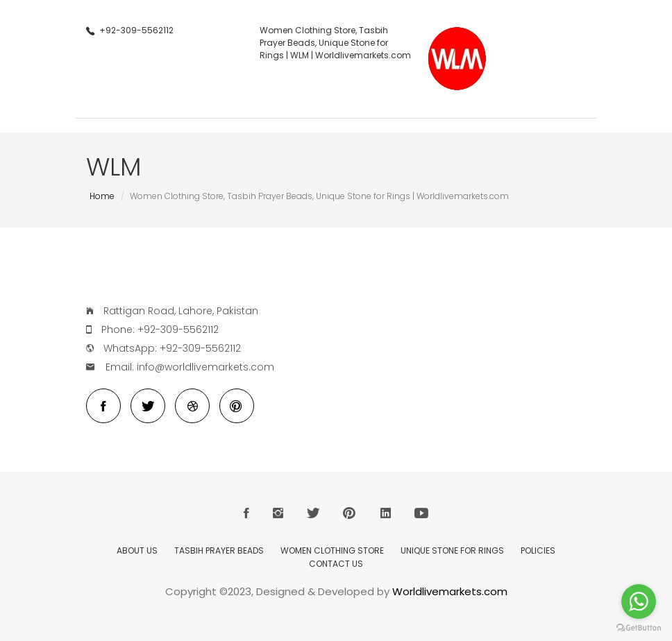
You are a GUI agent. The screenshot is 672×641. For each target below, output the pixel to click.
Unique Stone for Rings (452, 550)
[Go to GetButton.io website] (639, 627)
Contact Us (336, 564)
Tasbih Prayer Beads (219, 550)
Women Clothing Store (332, 550)
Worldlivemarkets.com (450, 591)
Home (102, 196)
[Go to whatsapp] (639, 601)
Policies (538, 550)
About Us (137, 550)
